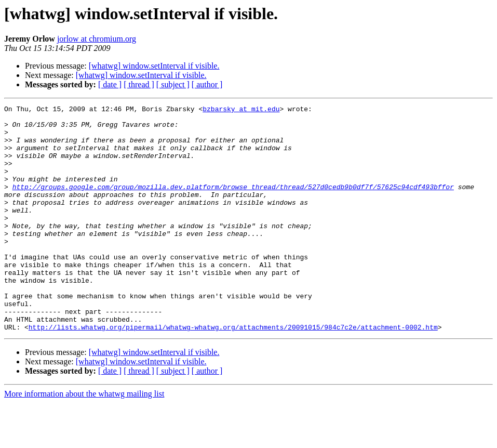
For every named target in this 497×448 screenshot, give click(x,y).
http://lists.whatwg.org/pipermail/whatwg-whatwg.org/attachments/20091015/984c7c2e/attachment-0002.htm (233, 372)
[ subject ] (173, 84)
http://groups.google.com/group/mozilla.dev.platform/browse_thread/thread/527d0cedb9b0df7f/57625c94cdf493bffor (233, 204)
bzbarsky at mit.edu (241, 110)
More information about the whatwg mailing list (84, 439)
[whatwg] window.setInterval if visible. (154, 66)
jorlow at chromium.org (97, 39)
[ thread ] (139, 84)
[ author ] (207, 84)
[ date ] (110, 84)
